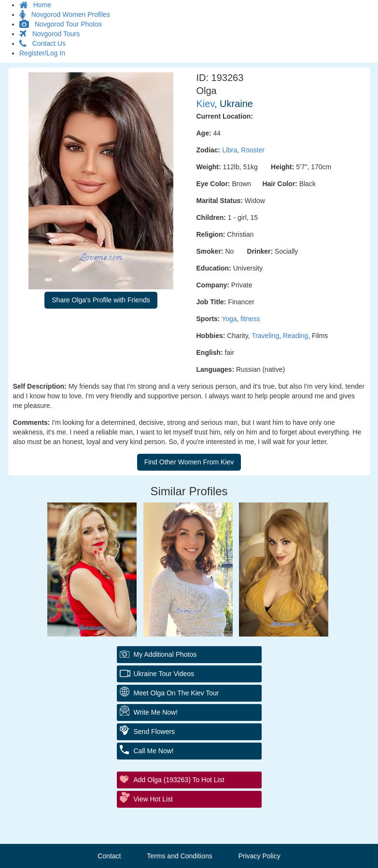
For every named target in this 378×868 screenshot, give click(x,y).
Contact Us (42, 43)
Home (35, 5)
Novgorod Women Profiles (65, 14)
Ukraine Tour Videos (164, 674)
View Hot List (153, 799)
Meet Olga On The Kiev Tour (176, 693)
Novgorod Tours (49, 34)
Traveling (265, 336)
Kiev (205, 104)
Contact (109, 856)
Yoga (229, 319)
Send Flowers (154, 732)
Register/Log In (42, 53)
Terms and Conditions (179, 856)
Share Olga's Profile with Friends (101, 300)
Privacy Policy (259, 856)
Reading (295, 336)
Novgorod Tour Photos (61, 24)
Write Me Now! (156, 712)
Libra (230, 150)
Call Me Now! (154, 751)
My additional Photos (165, 654)
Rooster (253, 150)
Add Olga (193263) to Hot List (179, 780)
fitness (250, 319)
